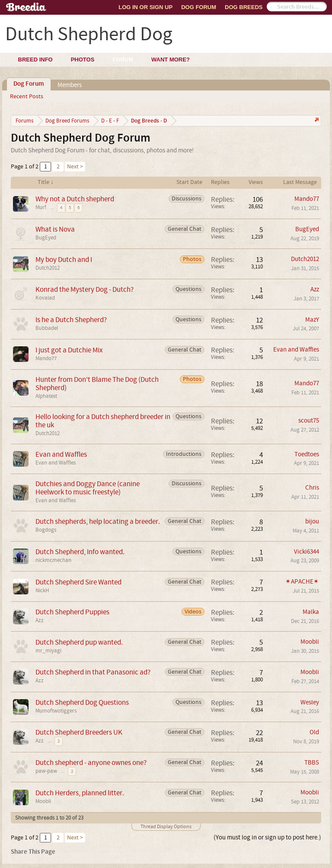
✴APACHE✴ (302, 582)
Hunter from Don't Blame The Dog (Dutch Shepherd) (97, 384)
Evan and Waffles (296, 350)
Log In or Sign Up (145, 7)
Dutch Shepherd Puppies (72, 612)
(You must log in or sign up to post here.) (267, 837)
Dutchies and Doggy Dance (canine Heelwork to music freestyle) (88, 488)
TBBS (312, 763)
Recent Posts (27, 97)
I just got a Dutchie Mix (69, 350)
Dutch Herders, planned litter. (80, 793)
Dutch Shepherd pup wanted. (79, 642)
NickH (42, 590)
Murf (41, 207)
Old (314, 732)
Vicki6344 (306, 552)
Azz (315, 289)
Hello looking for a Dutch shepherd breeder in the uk (103, 421)
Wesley (310, 702)
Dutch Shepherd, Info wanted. (80, 552)
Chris (312, 488)
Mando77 (307, 199)
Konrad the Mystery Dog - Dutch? (85, 289)
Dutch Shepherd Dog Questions (82, 702)
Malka (311, 612)
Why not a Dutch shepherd (75, 199)
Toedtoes (307, 454)
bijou (312, 521)
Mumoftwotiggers (56, 711)
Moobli (310, 642)
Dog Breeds (244, 7)
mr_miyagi (48, 651)
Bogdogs (46, 530)
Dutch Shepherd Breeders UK (79, 732)
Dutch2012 (48, 268)
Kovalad (45, 298)
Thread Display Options (166, 827)
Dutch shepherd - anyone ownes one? (91, 763)
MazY (312, 320)
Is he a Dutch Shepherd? (71, 320)
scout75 (309, 421)
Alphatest (46, 396)
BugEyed (46, 238)
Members (70, 85)
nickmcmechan (53, 560)
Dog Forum (199, 7)
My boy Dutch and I (64, 260)
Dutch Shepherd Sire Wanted (78, 582)
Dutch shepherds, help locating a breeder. (98, 521)
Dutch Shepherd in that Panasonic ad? (93, 672)
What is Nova (55, 229)
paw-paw (46, 771)
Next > (75, 167)
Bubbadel (47, 328)
